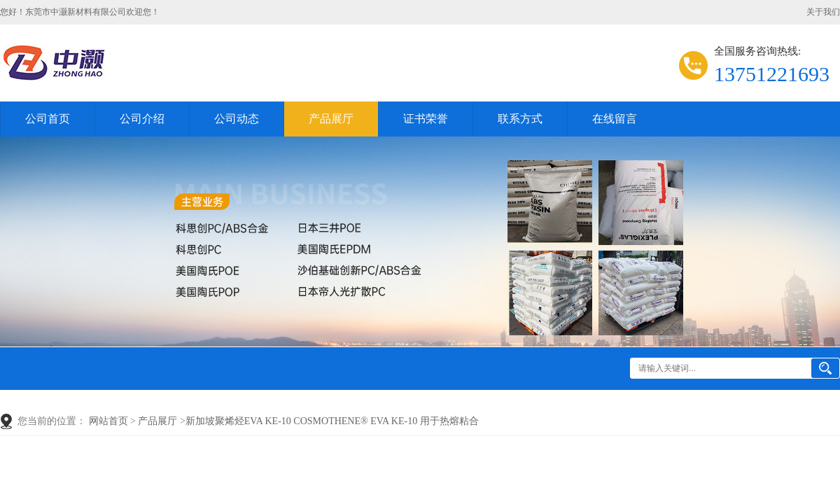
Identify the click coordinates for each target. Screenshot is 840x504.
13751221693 (772, 74)
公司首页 (48, 119)
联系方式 (520, 119)
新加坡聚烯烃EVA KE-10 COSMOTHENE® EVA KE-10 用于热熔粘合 (332, 421)
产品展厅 (331, 119)
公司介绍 (142, 119)
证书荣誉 (426, 119)
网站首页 (108, 421)
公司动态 (237, 119)
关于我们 (823, 12)
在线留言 (615, 119)
